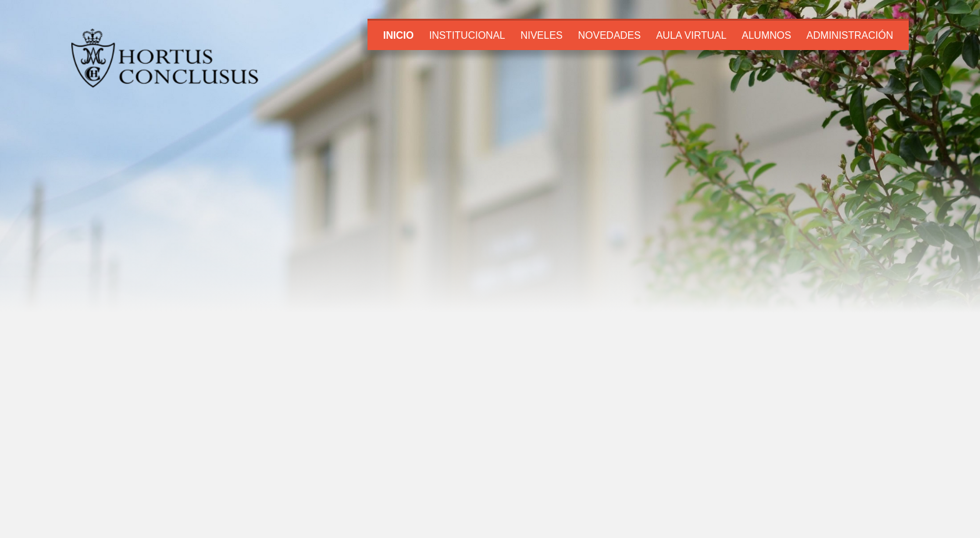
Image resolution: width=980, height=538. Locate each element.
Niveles (542, 35)
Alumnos (767, 35)
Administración (850, 35)
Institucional (467, 35)
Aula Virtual (692, 35)
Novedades (609, 35)
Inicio (398, 35)
